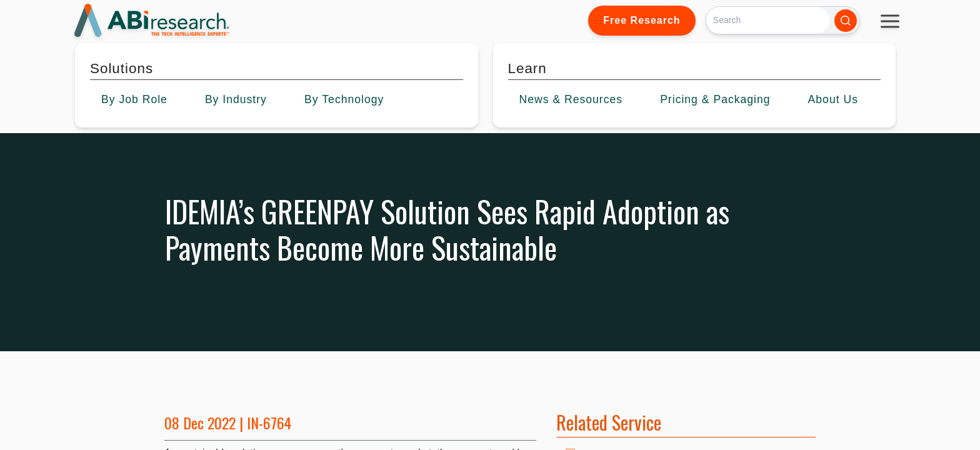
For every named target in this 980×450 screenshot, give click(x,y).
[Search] (768, 20)
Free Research (642, 20)
